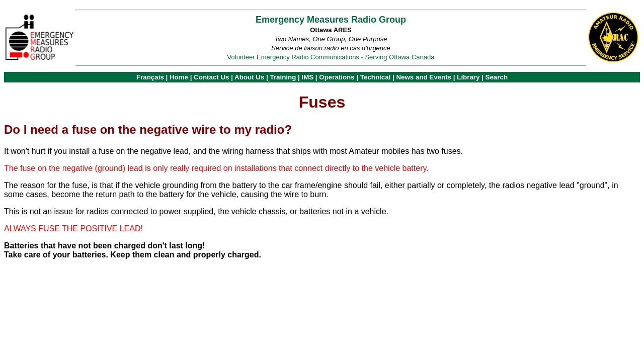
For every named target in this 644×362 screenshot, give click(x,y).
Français (150, 77)
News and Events (424, 77)
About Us (249, 77)
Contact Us (211, 77)
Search (497, 77)
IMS (307, 77)
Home (179, 77)
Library (468, 77)
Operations (337, 77)
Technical (376, 77)
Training (283, 77)
